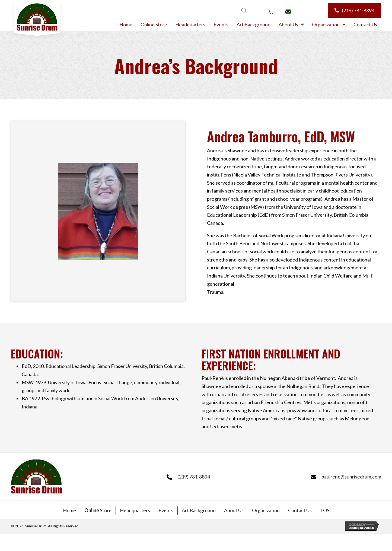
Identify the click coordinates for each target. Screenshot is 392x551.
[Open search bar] (244, 10)
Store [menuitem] (98, 510)
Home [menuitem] (69, 510)
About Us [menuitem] (234, 510)
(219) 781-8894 (194, 477)
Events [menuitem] (166, 510)
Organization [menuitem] (266, 510)
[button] (271, 12)
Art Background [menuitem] (199, 510)
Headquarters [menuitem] (135, 510)
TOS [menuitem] (325, 510)
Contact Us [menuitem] (300, 510)
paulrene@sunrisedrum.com (351, 477)
